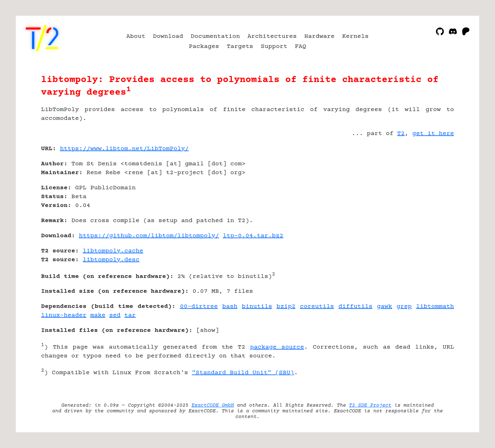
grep (404, 307)
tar (130, 315)
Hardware (319, 36)
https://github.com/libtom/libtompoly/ (149, 236)
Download (168, 36)
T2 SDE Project (370, 405)
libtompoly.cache (113, 251)
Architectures (272, 36)
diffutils (355, 307)
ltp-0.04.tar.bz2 (253, 236)
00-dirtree (199, 307)
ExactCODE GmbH (213, 405)
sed (115, 315)
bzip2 (286, 307)
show (208, 330)
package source (277, 347)
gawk (385, 307)
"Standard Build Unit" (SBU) (243, 373)
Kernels (355, 36)
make (98, 315)
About (136, 36)
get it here (433, 134)
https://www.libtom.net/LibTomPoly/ (124, 149)
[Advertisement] (435, 186)
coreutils (317, 307)
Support (274, 47)
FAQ (301, 47)
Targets (240, 47)
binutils (257, 307)
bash (230, 307)
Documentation (215, 36)
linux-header (64, 315)
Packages (204, 47)
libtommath (435, 307)
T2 (401, 134)
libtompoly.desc (111, 260)
